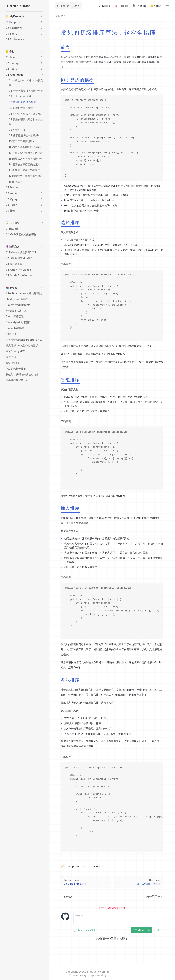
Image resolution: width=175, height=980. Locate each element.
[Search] (69, 6)
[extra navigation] (167, 6)
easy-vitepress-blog (93, 975)
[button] (42, 16)
